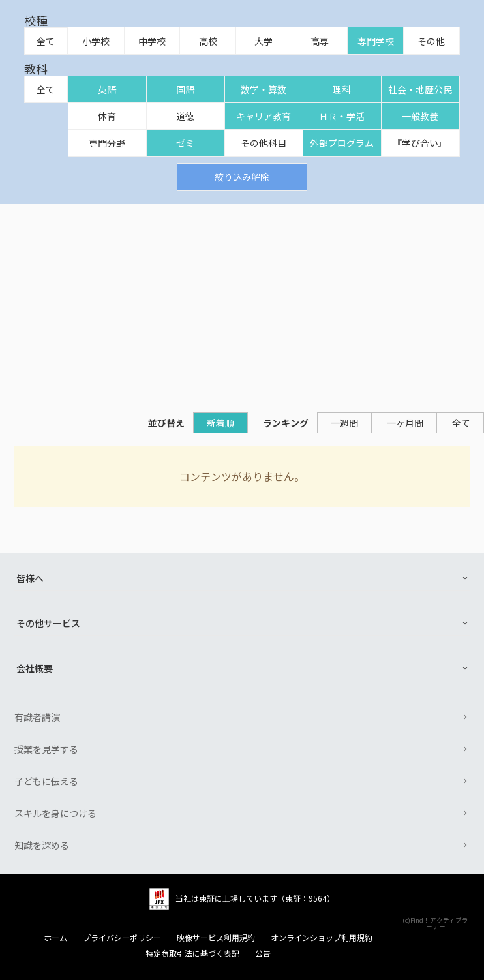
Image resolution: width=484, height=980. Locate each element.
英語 (107, 89)
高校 (208, 41)
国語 (185, 89)
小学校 (96, 41)
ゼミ (185, 143)
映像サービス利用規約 (216, 938)
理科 (342, 89)
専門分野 (107, 143)
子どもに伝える (46, 781)
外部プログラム (342, 143)
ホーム (55, 938)
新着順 (220, 423)
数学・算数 (264, 89)
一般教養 (420, 116)
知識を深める (42, 845)
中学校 (152, 41)
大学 (264, 41)
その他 (431, 41)
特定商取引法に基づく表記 (192, 953)
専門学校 (376, 41)
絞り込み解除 (242, 177)
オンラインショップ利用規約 (322, 938)
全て (46, 41)
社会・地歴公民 (420, 89)
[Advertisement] (242, 301)
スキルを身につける (55, 813)
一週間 (344, 423)
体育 (107, 116)
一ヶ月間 (405, 423)
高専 (320, 41)
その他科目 (264, 143)
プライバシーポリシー (122, 938)
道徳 (185, 116)
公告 (263, 953)
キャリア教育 (264, 116)
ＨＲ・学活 (342, 116)
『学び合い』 (420, 143)
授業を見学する (46, 749)
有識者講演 (37, 717)
